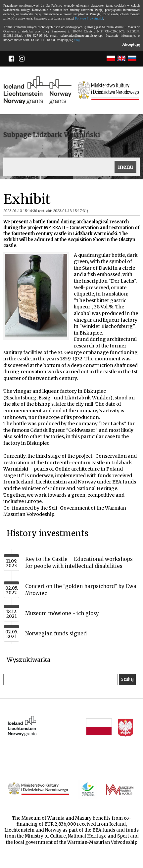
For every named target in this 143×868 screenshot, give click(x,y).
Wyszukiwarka (28, 660)
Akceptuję (131, 44)
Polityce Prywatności (89, 18)
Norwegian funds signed (56, 634)
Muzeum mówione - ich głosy (62, 613)
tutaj (77, 40)
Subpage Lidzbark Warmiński (52, 135)
